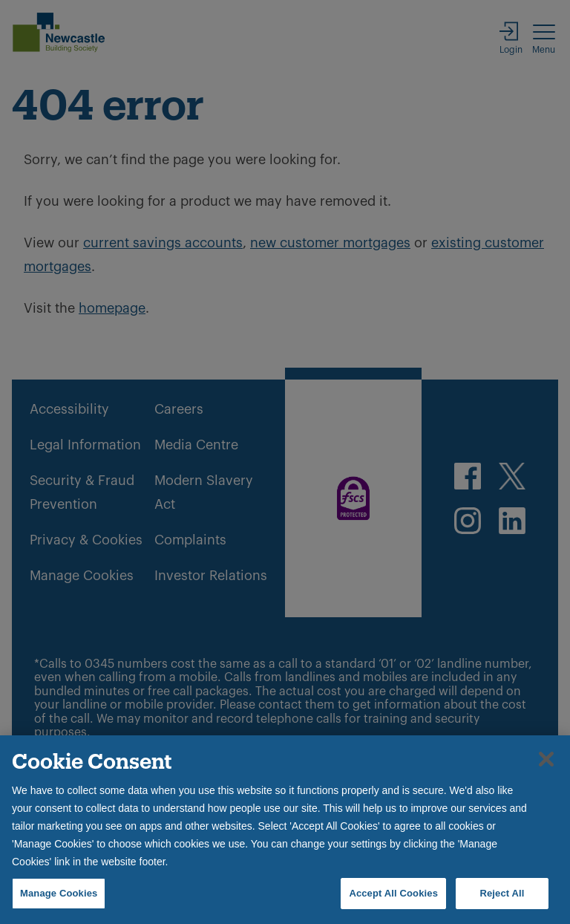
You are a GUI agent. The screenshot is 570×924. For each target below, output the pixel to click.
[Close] (546, 759)
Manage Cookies (59, 893)
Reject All (502, 893)
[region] (285, 830)
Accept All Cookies (393, 893)
